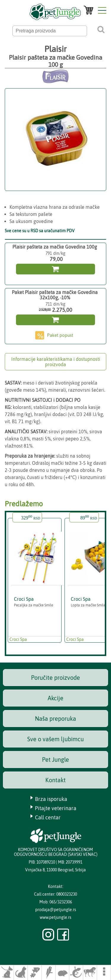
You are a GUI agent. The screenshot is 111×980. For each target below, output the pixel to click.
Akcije (55, 698)
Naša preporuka (55, 719)
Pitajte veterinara (56, 808)
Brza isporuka (51, 799)
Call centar (48, 817)
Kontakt (55, 780)
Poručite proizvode (55, 678)
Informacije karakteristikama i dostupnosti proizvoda (56, 362)
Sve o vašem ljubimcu (55, 739)
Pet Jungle (55, 760)
